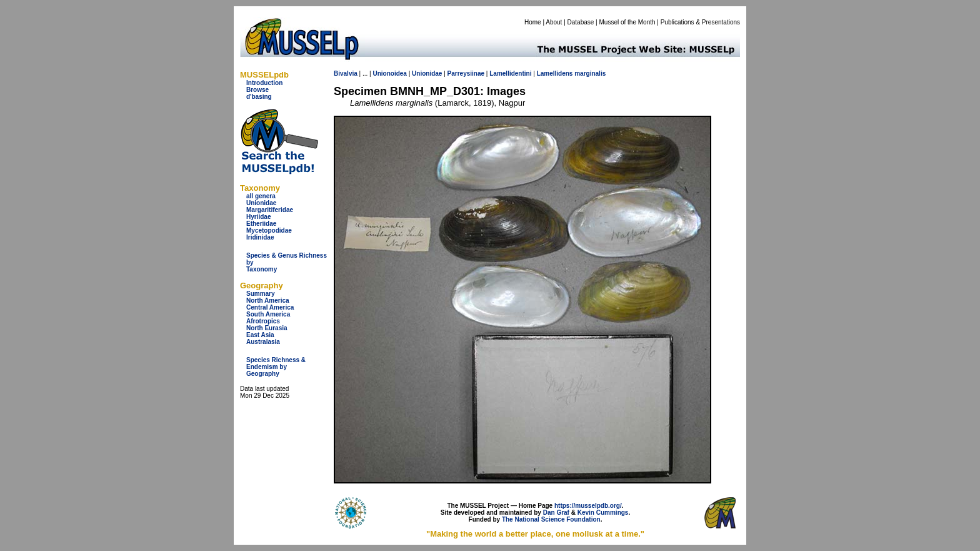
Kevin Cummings (603, 513)
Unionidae (261, 203)
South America (268, 314)
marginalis (590, 73)
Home (533, 22)
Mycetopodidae (269, 230)
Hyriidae (258, 217)
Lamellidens (555, 73)
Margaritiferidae (270, 210)
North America (268, 301)
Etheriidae (261, 224)
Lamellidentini (510, 73)
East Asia (260, 335)
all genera (261, 196)
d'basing (259, 97)
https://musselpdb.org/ (588, 506)
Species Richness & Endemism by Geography (276, 367)
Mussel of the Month (627, 22)
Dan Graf (556, 513)
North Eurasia (267, 328)
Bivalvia (346, 73)
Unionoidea (389, 73)
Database (581, 22)
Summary (261, 294)
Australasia (263, 342)
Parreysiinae (466, 73)
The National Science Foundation (551, 519)
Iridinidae (260, 237)
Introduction (264, 83)
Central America (270, 307)
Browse (257, 90)
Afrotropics (263, 321)
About (554, 22)
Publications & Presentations (700, 22)
